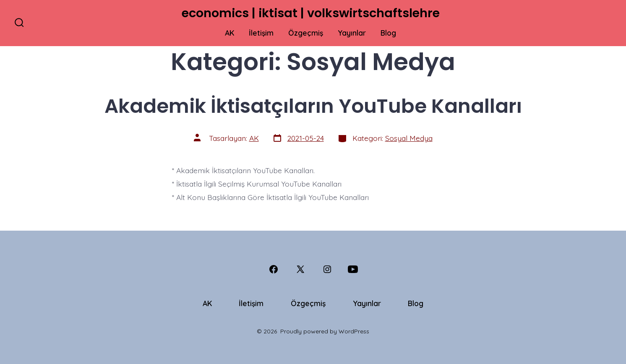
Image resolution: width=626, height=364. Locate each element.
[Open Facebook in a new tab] (274, 269)
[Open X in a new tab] (300, 269)
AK (230, 33)
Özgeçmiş (306, 33)
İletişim (261, 33)
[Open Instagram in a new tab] (327, 269)
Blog (388, 33)
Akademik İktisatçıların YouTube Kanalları (313, 106)
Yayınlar (352, 33)
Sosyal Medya (409, 138)
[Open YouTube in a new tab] (353, 269)
